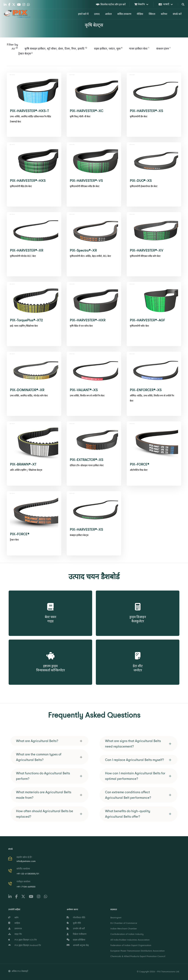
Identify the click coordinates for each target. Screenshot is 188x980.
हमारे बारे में (83, 14)
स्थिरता (152, 14)
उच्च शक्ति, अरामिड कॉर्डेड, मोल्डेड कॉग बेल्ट (29, 396)
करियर (164, 14)
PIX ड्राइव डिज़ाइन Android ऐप (25, 945)
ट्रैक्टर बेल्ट (14, 540)
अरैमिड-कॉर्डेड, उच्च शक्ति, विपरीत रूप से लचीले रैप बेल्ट (152, 398)
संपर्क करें (177, 14)
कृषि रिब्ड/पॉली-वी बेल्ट (80, 117)
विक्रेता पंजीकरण (77, 934)
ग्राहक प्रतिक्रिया (76, 940)
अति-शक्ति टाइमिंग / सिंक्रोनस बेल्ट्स (26, 470)
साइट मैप (15, 934)
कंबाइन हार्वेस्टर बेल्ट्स (79, 535)
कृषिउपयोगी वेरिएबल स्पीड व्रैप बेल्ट (85, 186)
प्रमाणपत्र (15, 929)
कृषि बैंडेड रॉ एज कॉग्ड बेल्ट (81, 326)
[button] (49, 741)
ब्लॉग (13, 918)
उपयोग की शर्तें (76, 929)
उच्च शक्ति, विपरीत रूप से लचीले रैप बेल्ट (87, 396)
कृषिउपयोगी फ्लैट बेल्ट (139, 326)
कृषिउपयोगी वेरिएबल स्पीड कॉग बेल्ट (145, 256)
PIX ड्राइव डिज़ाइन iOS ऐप (22, 940)
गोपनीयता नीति (76, 918)
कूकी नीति (74, 923)
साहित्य (14, 923)
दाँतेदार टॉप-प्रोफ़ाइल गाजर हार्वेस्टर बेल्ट (87, 465)
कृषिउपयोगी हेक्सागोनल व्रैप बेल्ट (144, 186)
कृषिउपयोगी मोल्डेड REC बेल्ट (23, 256)
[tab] (49, 741)
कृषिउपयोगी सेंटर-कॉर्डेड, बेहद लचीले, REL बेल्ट (90, 256)
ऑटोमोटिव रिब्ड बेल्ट (139, 470)
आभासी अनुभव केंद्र (78, 945)
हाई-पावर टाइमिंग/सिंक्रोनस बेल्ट (24, 326)
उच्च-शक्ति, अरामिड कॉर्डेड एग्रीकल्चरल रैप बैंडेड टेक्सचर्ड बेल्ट (30, 119)
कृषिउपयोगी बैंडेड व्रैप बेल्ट (21, 186)
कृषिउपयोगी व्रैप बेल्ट (139, 117)
